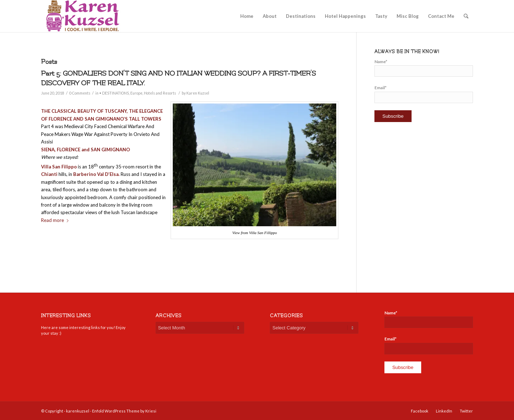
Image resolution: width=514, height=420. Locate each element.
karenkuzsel (78, 411)
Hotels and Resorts (160, 93)
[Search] (466, 16)
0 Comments (80, 93)
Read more (56, 220)
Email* (424, 94)
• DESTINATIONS (114, 93)
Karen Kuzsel (198, 93)
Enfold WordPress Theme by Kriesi (124, 411)
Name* (424, 68)
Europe (136, 93)
